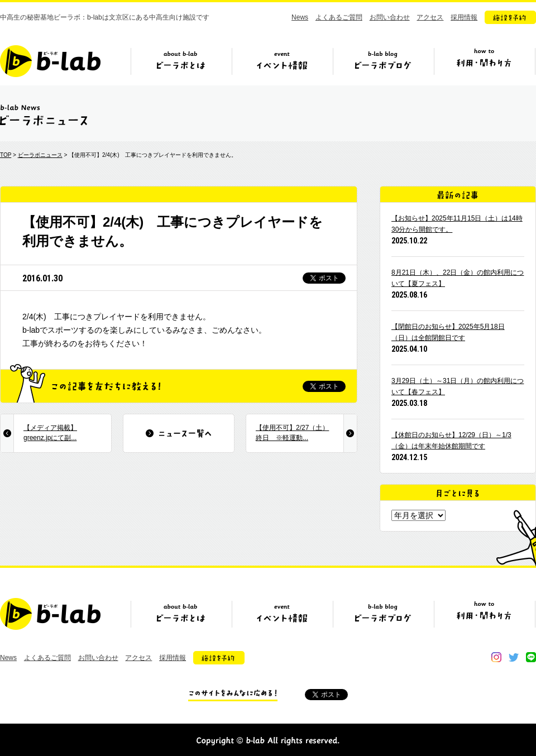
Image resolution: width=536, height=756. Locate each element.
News (300, 17)
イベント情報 (282, 65)
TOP (6, 155)
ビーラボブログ (383, 65)
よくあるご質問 (339, 17)
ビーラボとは (181, 65)
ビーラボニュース (40, 155)
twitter (514, 657)
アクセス (430, 17)
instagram (496, 657)
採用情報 (464, 17)
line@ (531, 657)
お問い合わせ (390, 17)
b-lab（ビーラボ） (50, 61)
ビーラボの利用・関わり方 (484, 65)
